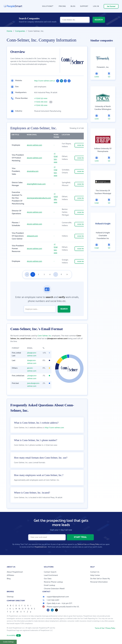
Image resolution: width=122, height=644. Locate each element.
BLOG (73, 6)
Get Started (111, 6)
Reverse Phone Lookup (53, 582)
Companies (20, 31)
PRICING (62, 6)
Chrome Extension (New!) (54, 589)
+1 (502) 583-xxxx (56, 198)
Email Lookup (49, 585)
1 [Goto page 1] (33, 274)
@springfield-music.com (36, 184)
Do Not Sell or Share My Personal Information (100, 580)
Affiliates (10, 575)
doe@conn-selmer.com (32, 362)
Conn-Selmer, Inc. (44, 336)
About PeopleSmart (15, 572)
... (56, 274)
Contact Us (95, 572)
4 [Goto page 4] (50, 274)
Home (9, 31)
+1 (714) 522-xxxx (55, 171)
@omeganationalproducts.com (39, 198)
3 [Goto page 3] (44, 274)
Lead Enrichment (51, 575)
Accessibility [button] (14, 635)
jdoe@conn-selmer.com (32, 354)
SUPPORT (84, 6)
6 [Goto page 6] (61, 274)
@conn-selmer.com (34, 145)
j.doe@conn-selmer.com (32, 377)
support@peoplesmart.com (56, 597)
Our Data (48, 579)
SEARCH (99, 20)
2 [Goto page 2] (38, 274)
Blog (9, 579)
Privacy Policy (95, 544)
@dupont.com (32, 236)
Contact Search (50, 572)
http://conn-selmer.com (44, 81)
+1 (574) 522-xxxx (41, 98)
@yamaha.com (33, 171)
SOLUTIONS (48, 6)
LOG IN (96, 6)
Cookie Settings (8, 642)
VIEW (83, 145)
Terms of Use (82, 544)
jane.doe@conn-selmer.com (33, 385)
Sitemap (10, 597)
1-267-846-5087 (51, 600)
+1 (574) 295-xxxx (41, 102)
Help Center (95, 575)
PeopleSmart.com (41, 547)
